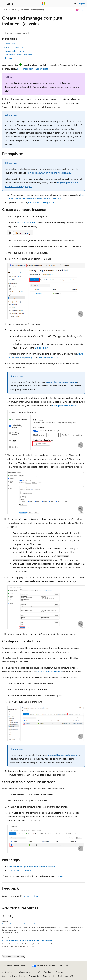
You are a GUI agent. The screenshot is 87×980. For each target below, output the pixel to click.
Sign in (82, 3)
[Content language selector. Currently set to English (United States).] (15, 966)
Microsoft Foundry (26, 222)
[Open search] (75, 4)
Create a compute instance (16, 47)
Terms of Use (34, 976)
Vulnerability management (20, 870)
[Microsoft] (44, 4)
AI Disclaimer (8, 972)
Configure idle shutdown (15, 51)
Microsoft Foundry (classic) (32, 10)
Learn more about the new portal (33, 69)
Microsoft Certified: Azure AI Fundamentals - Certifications (27, 940)
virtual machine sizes (49, 357)
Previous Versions (24, 972)
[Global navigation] (3, 4)
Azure (14, 10)
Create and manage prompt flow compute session (31, 867)
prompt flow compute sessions (61, 382)
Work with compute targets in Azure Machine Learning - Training (30, 924)
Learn (5, 10)
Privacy (59, 972)
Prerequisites (10, 44)
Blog (36, 972)
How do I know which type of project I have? (49, 173)
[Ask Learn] (77, 10)
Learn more (61, 876)
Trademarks (48, 976)
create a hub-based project (41, 202)
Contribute (48, 972)
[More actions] (82, 10)
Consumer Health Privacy (13, 976)
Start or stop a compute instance (18, 54)
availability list (41, 348)
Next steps (9, 58)
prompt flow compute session (63, 755)
